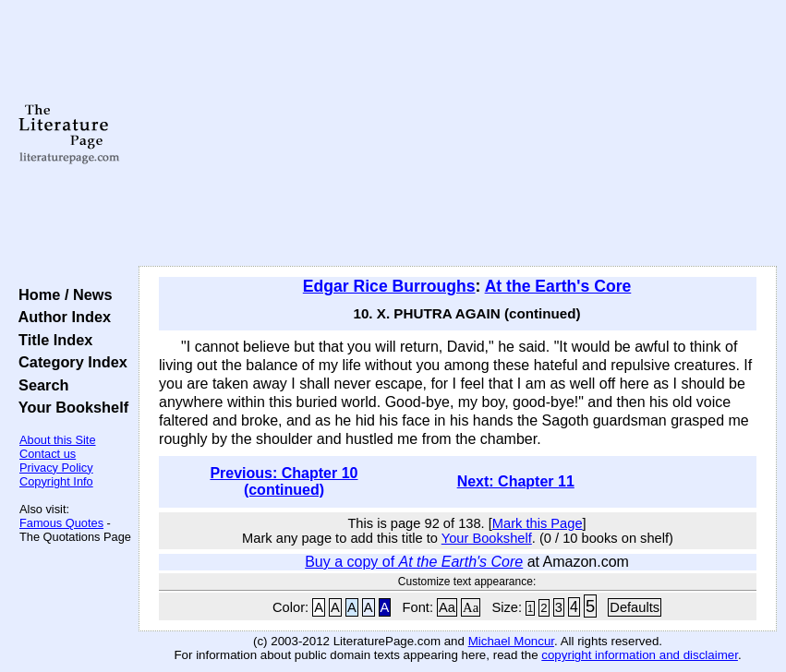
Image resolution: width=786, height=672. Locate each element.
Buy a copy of (414, 562)
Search (39, 385)
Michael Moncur (511, 641)
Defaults (635, 607)
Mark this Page (538, 523)
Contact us (48, 454)
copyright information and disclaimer (640, 655)
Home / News (61, 294)
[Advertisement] (458, 134)
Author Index (60, 317)
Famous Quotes (61, 523)
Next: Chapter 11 (516, 481)
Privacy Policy (56, 468)
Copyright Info (56, 481)
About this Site (58, 440)
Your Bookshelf (69, 407)
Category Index (69, 362)
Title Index (51, 340)
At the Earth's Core (558, 286)
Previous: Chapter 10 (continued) (284, 481)
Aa (447, 607)
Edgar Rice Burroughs (389, 286)
